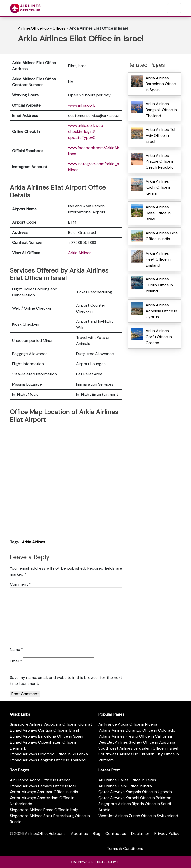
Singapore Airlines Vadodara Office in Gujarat (51, 724)
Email (16, 661)
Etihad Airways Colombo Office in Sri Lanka (49, 754)
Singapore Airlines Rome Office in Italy (44, 810)
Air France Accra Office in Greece (40, 780)
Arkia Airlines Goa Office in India (162, 236)
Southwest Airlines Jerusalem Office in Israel (138, 748)
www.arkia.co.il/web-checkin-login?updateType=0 (87, 132)
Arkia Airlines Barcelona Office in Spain (161, 84)
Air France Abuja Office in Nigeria (128, 724)
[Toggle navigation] (174, 8)
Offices (59, 28)
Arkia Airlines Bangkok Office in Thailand (161, 110)
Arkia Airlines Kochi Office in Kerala (159, 187)
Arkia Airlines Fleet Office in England (158, 259)
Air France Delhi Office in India (125, 786)
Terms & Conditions (125, 848)
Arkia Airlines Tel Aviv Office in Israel (160, 136)
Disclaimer (140, 834)
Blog (97, 834)
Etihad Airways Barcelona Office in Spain (47, 736)
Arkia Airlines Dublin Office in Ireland (159, 285)
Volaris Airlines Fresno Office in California (135, 736)
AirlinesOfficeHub (33, 28)
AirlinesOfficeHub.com (45, 834)
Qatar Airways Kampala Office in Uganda (135, 792)
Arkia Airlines (80, 253)
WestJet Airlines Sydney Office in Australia (137, 742)
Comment (20, 584)
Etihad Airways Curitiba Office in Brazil (44, 730)
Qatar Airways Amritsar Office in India (44, 792)
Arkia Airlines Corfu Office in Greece (159, 337)
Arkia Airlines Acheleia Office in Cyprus (161, 311)
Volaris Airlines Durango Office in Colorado (137, 730)
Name (17, 650)
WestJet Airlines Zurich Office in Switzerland (138, 816)
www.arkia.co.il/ (82, 105)
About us (79, 834)
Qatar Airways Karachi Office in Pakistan (135, 798)
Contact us (116, 834)
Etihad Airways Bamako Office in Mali (43, 786)
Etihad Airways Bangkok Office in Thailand (48, 760)
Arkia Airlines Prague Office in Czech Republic (160, 161)
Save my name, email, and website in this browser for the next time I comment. (66, 681)
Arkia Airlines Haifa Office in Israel (158, 213)
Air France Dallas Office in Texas (127, 780)
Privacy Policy (167, 834)
